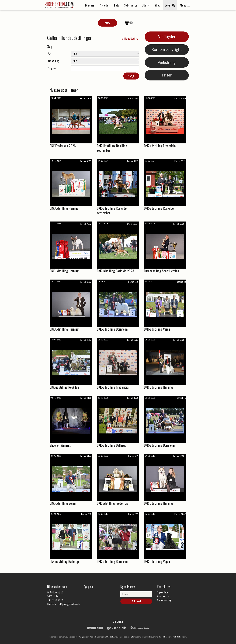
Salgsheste (131, 5)
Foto (117, 5)
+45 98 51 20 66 (55, 600)
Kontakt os (163, 596)
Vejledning (167, 62)
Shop (157, 5)
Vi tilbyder (167, 37)
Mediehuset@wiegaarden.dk (64, 604)
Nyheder (105, 5)
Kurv (107, 23)
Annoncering (164, 600)
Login (170, 5)
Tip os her (163, 592)
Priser (167, 75)
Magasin (90, 5)
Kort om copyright (167, 49)
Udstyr (146, 5)
